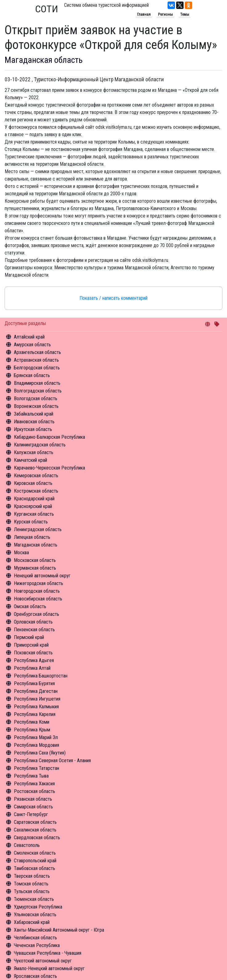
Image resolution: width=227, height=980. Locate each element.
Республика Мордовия (36, 745)
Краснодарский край (34, 499)
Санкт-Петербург (31, 814)
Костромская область (36, 491)
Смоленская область (35, 853)
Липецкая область (32, 537)
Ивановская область (34, 422)
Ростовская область (34, 791)
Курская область (31, 522)
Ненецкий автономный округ (42, 576)
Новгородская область (37, 591)
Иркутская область (33, 429)
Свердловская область (37, 838)
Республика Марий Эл (36, 737)
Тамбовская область (34, 868)
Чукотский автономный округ (43, 961)
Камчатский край (30, 460)
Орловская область (33, 622)
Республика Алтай (32, 668)
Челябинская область (35, 938)
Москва (21, 553)
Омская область (30, 606)
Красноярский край (33, 506)
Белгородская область (37, 368)
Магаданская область (36, 545)
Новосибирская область (38, 599)
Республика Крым (32, 730)
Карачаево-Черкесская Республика (49, 468)
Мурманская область (35, 568)
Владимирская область (37, 383)
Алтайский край (29, 337)
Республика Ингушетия (37, 699)
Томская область (31, 884)
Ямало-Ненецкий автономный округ (49, 968)
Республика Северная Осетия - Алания (52, 760)
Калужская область (34, 452)
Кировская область (33, 483)
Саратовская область (35, 822)
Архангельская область (37, 352)
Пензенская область (34, 630)
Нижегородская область (39, 583)
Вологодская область (36, 399)
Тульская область (32, 891)
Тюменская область (34, 899)
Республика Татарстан (36, 768)
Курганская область (34, 514)
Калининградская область (40, 445)
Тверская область (32, 876)
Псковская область (33, 653)
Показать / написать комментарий (113, 298)
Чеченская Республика (37, 945)
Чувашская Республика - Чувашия (48, 953)
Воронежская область (36, 406)
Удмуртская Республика (38, 907)
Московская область (35, 560)
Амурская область (32, 345)
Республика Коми (32, 722)
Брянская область (32, 375)
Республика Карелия (35, 714)
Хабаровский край (32, 922)
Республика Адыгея (34, 660)
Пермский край (29, 637)
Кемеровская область (36, 476)
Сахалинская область (35, 830)
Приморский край (31, 645)
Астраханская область (36, 360)
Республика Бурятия (34, 683)
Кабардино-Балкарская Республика (49, 437)
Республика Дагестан (36, 691)
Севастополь (27, 845)
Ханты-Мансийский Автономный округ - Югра (59, 930)
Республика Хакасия (34, 784)
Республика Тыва (31, 776)
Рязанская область (33, 799)
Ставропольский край (35, 861)
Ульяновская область (35, 915)
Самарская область (33, 807)
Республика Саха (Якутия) (40, 753)
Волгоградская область (38, 391)
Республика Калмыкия (36, 707)
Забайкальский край (34, 414)
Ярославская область (35, 976)
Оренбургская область (36, 614)
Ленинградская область (38, 529)
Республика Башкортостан (41, 676)
